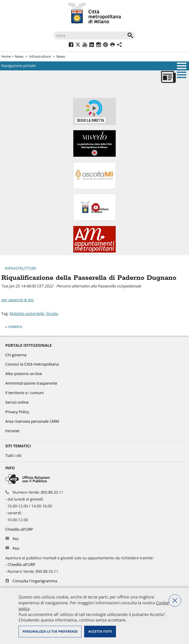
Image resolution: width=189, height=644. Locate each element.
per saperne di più (17, 300)
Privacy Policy (17, 412)
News (19, 56)
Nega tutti (175, 600)
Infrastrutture (40, 56)
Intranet (12, 431)
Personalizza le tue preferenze (50, 631)
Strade (52, 314)
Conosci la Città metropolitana (32, 364)
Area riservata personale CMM (32, 422)
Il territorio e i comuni (24, 393)
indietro (15, 327)
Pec (16, 539)
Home (6, 56)
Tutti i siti (13, 456)
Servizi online (17, 402)
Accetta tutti (100, 631)
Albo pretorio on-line (24, 374)
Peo (16, 549)
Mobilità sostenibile (27, 314)
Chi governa (16, 355)
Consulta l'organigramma (35, 581)
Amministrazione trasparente (31, 383)
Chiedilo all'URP (20, 530)
